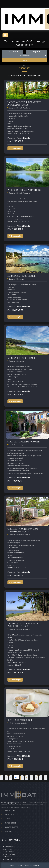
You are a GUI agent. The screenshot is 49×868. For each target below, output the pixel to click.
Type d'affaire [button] (12, 52)
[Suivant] (46, 778)
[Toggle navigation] (5, 35)
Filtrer (25, 60)
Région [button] (36, 52)
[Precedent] (2, 778)
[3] (16, 777)
